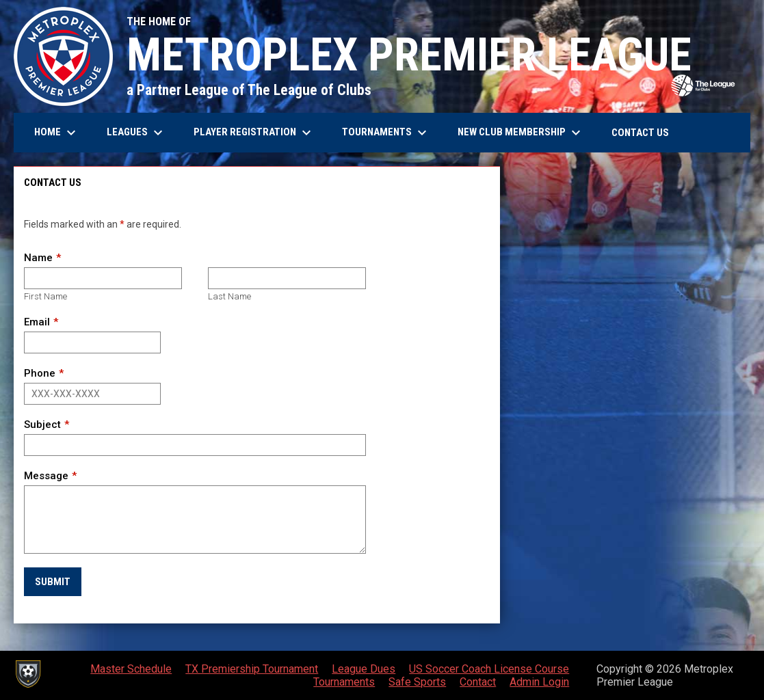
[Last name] (287, 278)
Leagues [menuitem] (136, 133)
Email (37, 322)
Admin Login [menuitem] (539, 682)
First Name (45, 296)
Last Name (229, 296)
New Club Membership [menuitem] (521, 133)
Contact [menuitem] (478, 682)
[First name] (103, 278)
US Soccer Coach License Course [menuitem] (489, 669)
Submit (53, 582)
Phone (40, 373)
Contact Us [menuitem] (640, 133)
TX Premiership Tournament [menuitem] (252, 669)
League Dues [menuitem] (364, 669)
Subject (42, 425)
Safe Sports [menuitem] (417, 682)
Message (46, 476)
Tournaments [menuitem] (386, 133)
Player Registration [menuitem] (254, 133)
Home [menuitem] (57, 133)
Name (38, 258)
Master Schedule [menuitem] (131, 669)
